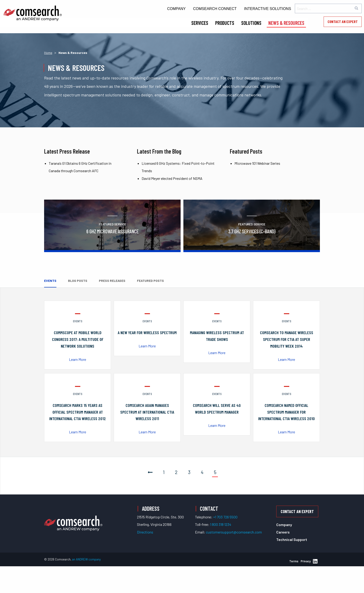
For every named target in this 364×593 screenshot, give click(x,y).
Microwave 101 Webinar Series (257, 163)
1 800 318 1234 (221, 524)
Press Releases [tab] (112, 281)
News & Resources (286, 23)
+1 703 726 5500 (225, 517)
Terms (294, 561)
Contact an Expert (343, 21)
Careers (283, 532)
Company (176, 9)
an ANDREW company (86, 559)
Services (200, 23)
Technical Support (292, 539)
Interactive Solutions (268, 9)
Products (225, 23)
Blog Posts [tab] (78, 281)
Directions (145, 532)
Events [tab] (50, 281)
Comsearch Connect (215, 9)
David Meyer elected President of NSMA (172, 178)
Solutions (251, 23)
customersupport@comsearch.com (234, 532)
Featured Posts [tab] (150, 281)
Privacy (306, 561)
